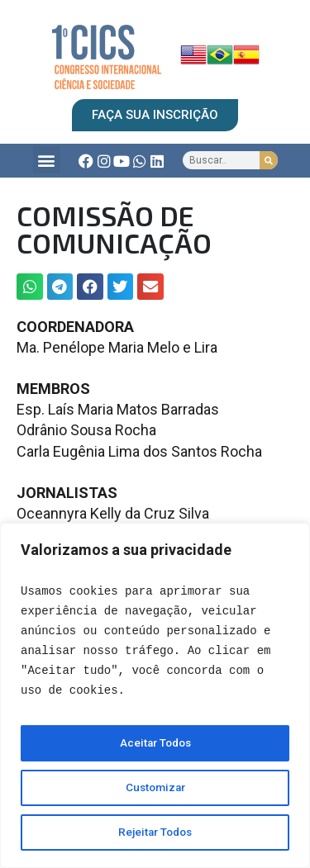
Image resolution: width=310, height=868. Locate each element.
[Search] (269, 160)
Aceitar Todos (155, 743)
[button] (47, 160)
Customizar (155, 788)
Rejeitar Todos (155, 832)
